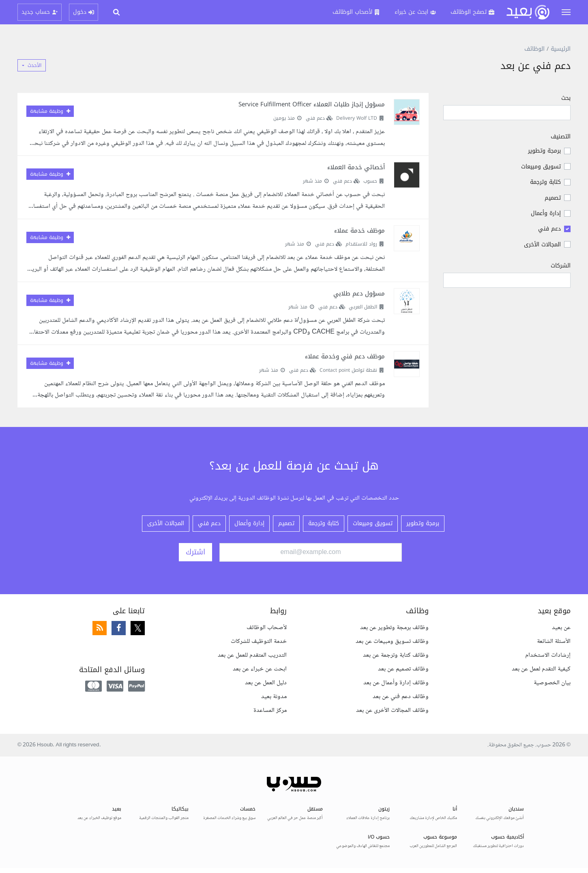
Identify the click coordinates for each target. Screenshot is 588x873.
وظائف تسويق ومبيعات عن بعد (392, 641)
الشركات (561, 266)
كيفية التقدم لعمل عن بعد (541, 669)
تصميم (553, 198)
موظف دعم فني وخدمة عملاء (345, 356)
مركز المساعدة (270, 710)
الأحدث (34, 65)
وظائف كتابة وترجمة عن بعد (396, 655)
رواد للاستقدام (361, 244)
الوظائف (534, 49)
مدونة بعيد (274, 697)
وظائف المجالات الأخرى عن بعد (392, 710)
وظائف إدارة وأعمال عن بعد (396, 683)
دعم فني (549, 229)
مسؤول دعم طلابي (359, 293)
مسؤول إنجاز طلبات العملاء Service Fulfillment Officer (312, 104)
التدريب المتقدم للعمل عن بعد (252, 655)
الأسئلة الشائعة (554, 641)
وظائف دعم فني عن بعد (401, 697)
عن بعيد (561, 628)
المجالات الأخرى (542, 245)
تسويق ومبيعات (541, 167)
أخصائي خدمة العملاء (356, 167)
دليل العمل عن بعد (266, 683)
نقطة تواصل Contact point (348, 370)
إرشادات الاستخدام (548, 655)
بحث (566, 99)
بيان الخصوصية (552, 683)
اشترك (195, 552)
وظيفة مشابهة (50, 111)
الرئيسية (561, 49)
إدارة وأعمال (546, 213)
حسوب (370, 181)
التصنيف (561, 137)
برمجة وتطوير (544, 151)
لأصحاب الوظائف (267, 628)
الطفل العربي (363, 307)
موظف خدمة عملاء (359, 231)
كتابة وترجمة (545, 182)
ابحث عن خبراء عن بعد (260, 669)
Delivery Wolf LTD (357, 118)
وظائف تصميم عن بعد (403, 669)
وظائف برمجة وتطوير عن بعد (394, 628)
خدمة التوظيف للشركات (259, 641)
